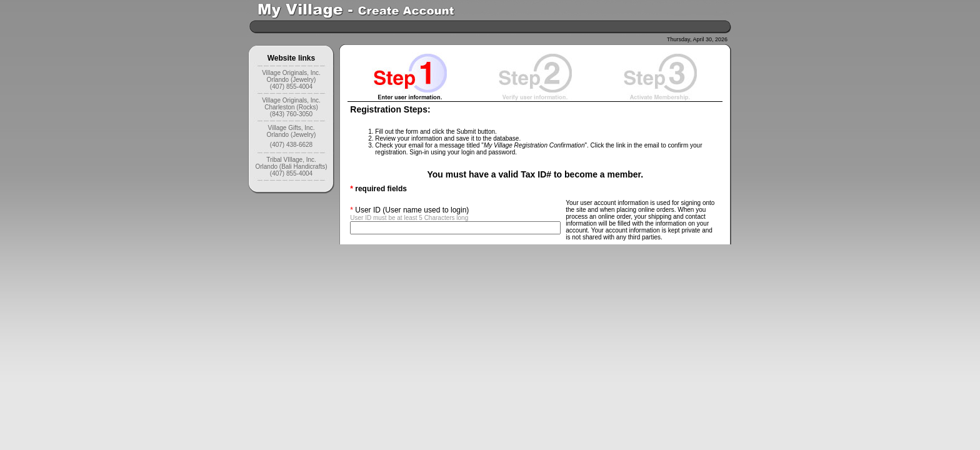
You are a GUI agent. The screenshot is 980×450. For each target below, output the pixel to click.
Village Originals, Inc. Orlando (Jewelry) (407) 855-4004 (291, 80)
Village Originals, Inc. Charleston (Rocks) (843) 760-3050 (291, 107)
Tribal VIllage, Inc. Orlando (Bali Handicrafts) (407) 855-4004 (291, 167)
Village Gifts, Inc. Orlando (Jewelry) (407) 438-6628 (292, 136)
